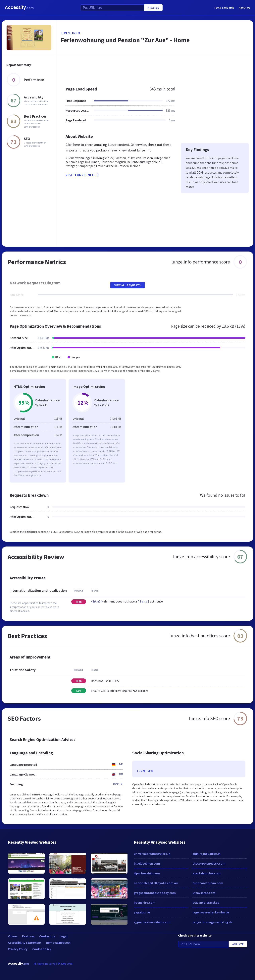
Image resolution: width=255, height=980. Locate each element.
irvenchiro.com (145, 902)
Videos (13, 936)
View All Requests (128, 285)
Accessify (19, 7)
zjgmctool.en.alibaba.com (153, 922)
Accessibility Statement (25, 943)
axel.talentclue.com (206, 873)
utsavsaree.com (204, 893)
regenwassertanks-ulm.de (211, 912)
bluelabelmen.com (147, 863)
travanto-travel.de (206, 902)
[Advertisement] (155, 69)
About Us (245, 8)
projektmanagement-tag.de (212, 922)
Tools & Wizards (224, 8)
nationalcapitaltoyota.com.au (156, 883)
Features (28, 936)
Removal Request (58, 943)
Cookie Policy (42, 949)
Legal (64, 936)
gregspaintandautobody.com (155, 893)
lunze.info (70, 33)
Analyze (153, 8)
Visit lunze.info (83, 175)
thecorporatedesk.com (209, 863)
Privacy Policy (18, 949)
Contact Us (47, 936)
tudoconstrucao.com (208, 883)
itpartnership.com (147, 873)
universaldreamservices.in (152, 854)
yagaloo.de (142, 912)
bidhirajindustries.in (206, 854)
